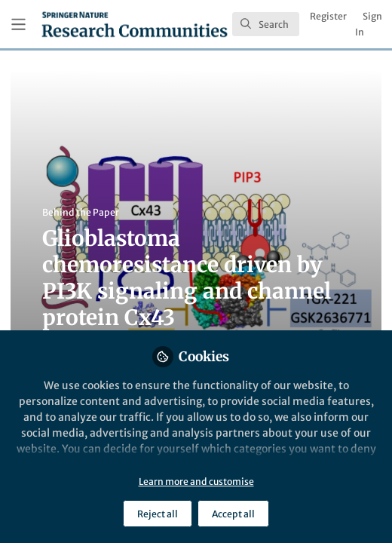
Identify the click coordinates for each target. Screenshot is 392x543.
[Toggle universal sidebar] (18, 25)
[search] (266, 24)
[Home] (135, 24)
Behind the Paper (81, 212)
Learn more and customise (196, 482)
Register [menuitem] (328, 16)
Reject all (158, 514)
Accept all (233, 514)
